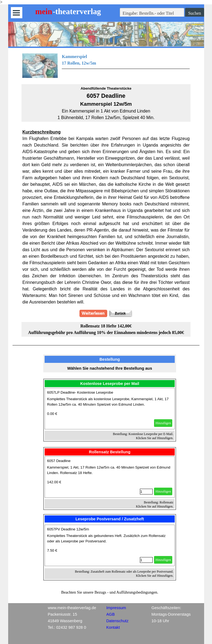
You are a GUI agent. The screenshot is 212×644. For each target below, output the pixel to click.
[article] (110, 409)
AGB (111, 614)
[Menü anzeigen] (16, 13)
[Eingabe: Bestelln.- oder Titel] (152, 13)
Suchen (194, 13)
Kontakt (113, 627)
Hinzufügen (163, 423)
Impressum (116, 608)
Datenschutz (117, 621)
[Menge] (146, 492)
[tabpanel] (106, 66)
